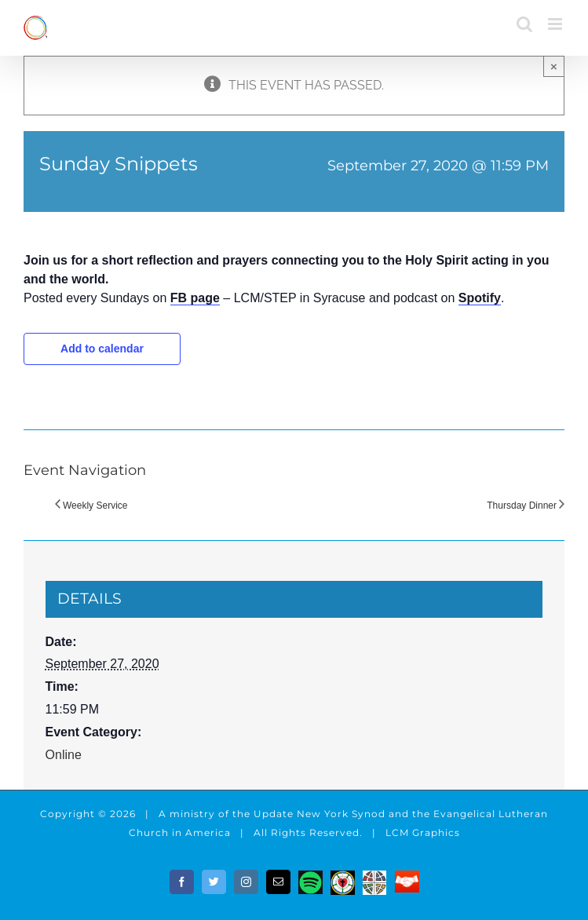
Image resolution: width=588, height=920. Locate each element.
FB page (195, 298)
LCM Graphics (423, 832)
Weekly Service (95, 506)
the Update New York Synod (309, 814)
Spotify (480, 298)
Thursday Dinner (522, 506)
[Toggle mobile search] (524, 24)
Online (64, 755)
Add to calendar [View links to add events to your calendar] (102, 349)
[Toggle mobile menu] (556, 24)
